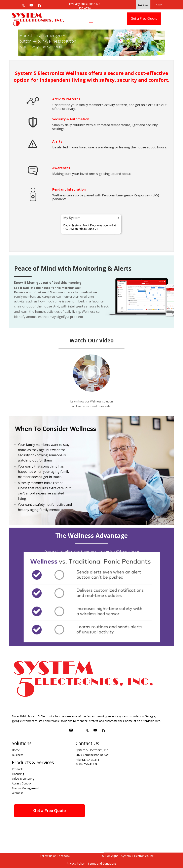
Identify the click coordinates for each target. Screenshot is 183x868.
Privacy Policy (76, 863)
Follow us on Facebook (55, 856)
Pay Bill (143, 5)
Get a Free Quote (144, 18)
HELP (159, 5)
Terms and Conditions (102, 863)
